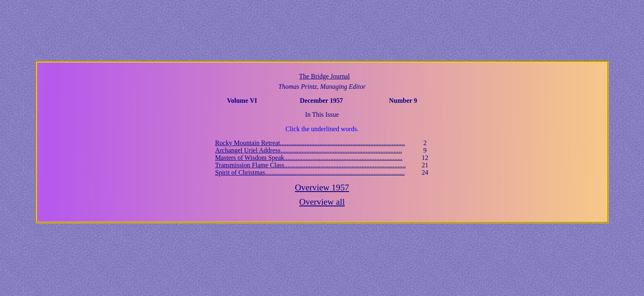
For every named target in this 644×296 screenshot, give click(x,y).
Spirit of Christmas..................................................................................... (310, 172)
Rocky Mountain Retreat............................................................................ (310, 143)
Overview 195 (322, 187)
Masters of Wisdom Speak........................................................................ (309, 158)
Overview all (322, 202)
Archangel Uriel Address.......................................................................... (309, 150)
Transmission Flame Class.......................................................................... (310, 165)
